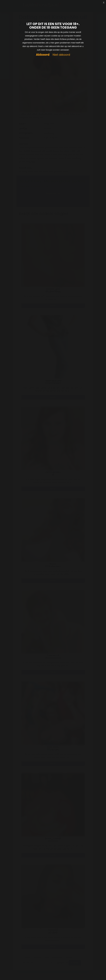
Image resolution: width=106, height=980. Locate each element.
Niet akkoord (61, 55)
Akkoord (43, 55)
